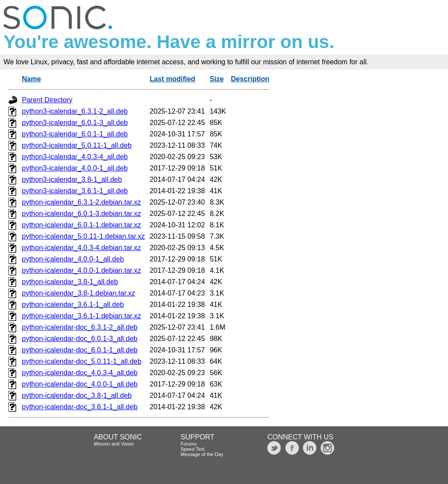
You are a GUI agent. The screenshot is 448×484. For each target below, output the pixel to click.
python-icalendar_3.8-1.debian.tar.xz (79, 293)
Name (31, 79)
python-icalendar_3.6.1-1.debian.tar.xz (81, 316)
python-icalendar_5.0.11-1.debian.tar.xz (83, 236)
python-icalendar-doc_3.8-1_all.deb (77, 395)
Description (250, 79)
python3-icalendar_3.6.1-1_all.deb (75, 191)
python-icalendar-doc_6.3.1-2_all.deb (80, 327)
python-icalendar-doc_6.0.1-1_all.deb (80, 350)
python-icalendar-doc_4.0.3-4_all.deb (80, 373)
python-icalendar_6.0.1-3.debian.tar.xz (81, 214)
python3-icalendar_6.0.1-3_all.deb (75, 123)
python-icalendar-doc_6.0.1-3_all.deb (80, 339)
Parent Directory (47, 100)
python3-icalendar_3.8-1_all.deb (72, 179)
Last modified (172, 79)
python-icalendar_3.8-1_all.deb (70, 282)
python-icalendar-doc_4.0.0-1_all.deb (80, 384)
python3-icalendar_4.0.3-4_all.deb (75, 157)
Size (217, 79)
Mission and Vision (114, 444)
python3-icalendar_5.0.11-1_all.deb (77, 145)
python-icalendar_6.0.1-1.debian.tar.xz (81, 225)
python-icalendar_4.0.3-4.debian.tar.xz (81, 248)
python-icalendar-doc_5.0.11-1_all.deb (82, 361)
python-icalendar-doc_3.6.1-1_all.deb (80, 407)
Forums (189, 444)
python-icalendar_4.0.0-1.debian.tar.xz (81, 270)
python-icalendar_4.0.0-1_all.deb (73, 259)
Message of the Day (202, 454)
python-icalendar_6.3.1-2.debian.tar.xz (81, 202)
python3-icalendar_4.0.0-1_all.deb (75, 168)
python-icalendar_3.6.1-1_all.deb (73, 305)
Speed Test (193, 449)
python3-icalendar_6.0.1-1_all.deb (75, 134)
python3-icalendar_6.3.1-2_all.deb (75, 111)
